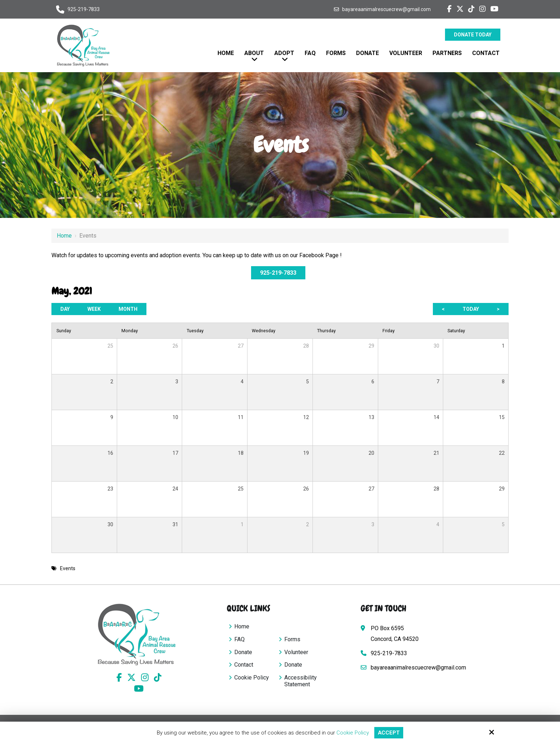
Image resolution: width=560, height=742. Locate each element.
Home (64, 236)
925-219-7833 (84, 9)
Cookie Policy (353, 733)
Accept (389, 733)
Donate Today (473, 35)
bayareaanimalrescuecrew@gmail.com (386, 9)
